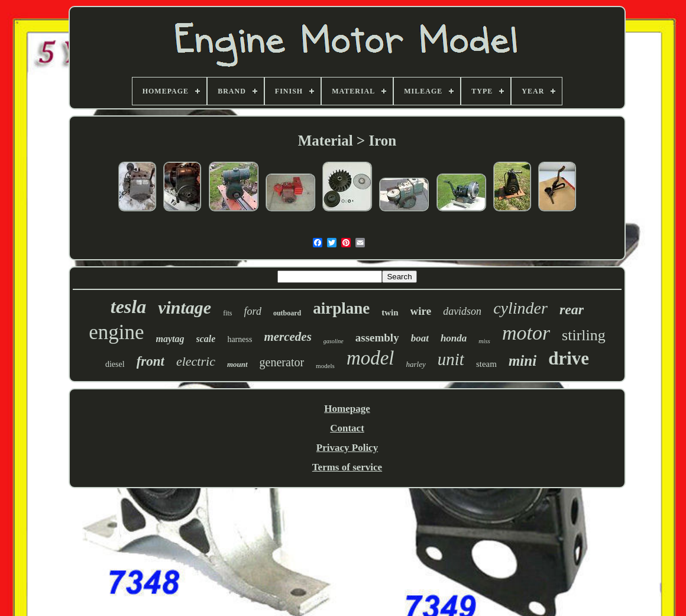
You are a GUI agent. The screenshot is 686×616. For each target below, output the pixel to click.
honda (454, 338)
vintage (185, 307)
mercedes (287, 337)
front (151, 361)
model (370, 358)
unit (451, 359)
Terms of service (347, 467)
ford (253, 311)
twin (390, 312)
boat (420, 338)
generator (282, 362)
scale (206, 339)
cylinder (520, 308)
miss (484, 341)
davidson (462, 311)
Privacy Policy (347, 448)
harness (240, 339)
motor (526, 333)
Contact (347, 428)
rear (572, 309)
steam (486, 364)
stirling (584, 335)
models (325, 366)
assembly (377, 338)
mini (522, 361)
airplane (341, 308)
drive (569, 358)
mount (237, 364)
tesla (128, 307)
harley (416, 364)
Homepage (347, 409)
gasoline (334, 341)
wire (421, 311)
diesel (115, 364)
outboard (287, 313)
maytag (170, 339)
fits (227, 313)
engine (116, 332)
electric (196, 361)
